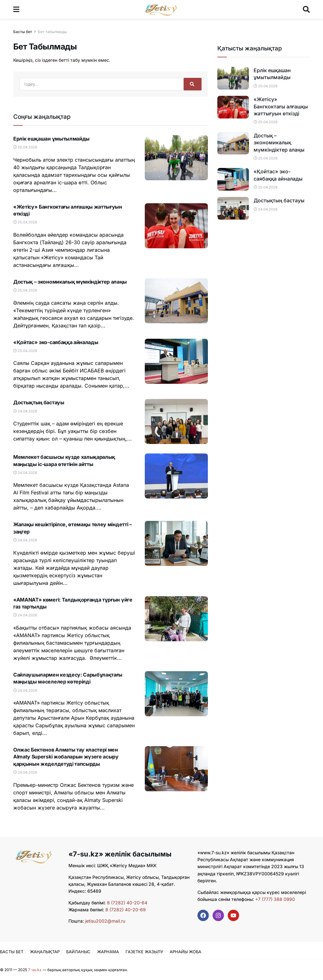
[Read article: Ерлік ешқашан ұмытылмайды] (176, 158)
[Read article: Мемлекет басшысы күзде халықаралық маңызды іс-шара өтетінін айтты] (176, 476)
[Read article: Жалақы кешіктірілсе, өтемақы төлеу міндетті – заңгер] (176, 543)
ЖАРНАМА (108, 952)
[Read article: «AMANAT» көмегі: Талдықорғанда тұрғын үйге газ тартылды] (176, 619)
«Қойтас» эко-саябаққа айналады (56, 342)
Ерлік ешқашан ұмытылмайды (51, 139)
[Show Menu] (16, 9)
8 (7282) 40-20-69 (126, 910)
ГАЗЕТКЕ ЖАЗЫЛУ (144, 952)
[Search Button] (306, 9)
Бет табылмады (52, 32)
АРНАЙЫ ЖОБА (185, 952)
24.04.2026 (25, 411)
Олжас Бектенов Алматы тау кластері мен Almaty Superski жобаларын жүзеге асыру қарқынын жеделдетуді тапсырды (66, 757)
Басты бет (23, 32)
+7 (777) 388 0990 (274, 899)
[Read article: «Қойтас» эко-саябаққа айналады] (176, 361)
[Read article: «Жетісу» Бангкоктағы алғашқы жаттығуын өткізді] (176, 226)
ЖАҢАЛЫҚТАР (45, 952)
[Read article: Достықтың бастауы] (176, 421)
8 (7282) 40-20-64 (127, 903)
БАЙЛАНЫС (78, 952)
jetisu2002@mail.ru (105, 921)
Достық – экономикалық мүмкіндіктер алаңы (70, 282)
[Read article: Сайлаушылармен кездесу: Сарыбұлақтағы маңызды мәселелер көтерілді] (176, 694)
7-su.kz (35, 970)
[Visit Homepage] (161, 9)
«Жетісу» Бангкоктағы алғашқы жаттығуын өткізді (281, 106)
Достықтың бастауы (39, 402)
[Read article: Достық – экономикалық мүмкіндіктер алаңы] (176, 301)
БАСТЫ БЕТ (12, 952)
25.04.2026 (25, 147)
